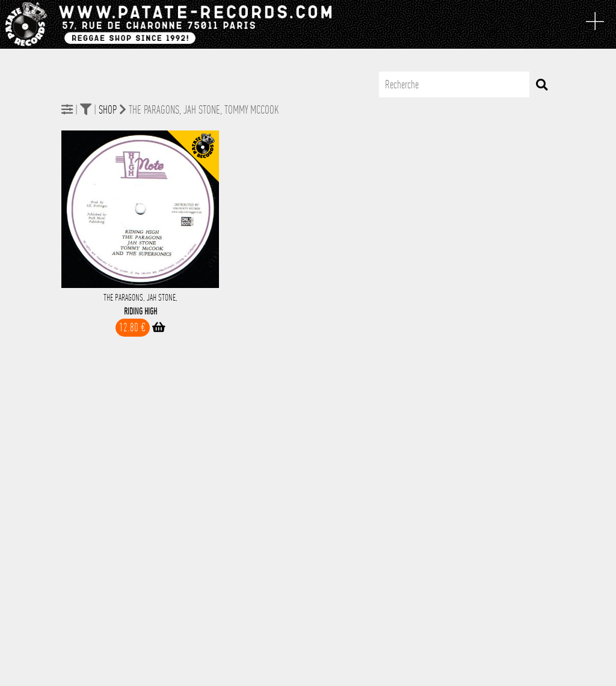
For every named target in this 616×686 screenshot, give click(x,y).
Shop (108, 110)
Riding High (140, 311)
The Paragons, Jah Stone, (140, 298)
